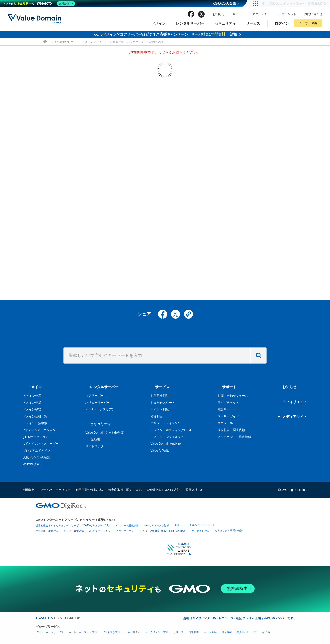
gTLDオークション (36, 437)
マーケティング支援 (157, 632)
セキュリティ (225, 23)
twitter (201, 14)
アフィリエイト (295, 402)
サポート (239, 14)
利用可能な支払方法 (89, 490)
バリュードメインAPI (165, 423)
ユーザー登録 (308, 23)
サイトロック (94, 446)
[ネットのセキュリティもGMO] (39, 4)
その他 (266, 632)
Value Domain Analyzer (166, 444)
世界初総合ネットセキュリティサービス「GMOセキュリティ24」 (73, 526)
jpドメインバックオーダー (41, 444)
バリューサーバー (97, 403)
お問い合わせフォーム (233, 396)
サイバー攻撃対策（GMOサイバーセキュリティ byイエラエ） (99, 531)
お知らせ (219, 14)
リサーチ (178, 632)
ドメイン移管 (32, 409)
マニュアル (260, 14)
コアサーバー (94, 396)
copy (188, 314)
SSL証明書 (93, 439)
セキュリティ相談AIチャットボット (195, 525)
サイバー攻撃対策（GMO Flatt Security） (163, 531)
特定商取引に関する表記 (125, 490)
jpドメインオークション (39, 430)
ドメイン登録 (32, 403)
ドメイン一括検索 (35, 423)
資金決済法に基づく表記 (163, 490)
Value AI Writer (161, 451)
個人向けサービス (247, 632)
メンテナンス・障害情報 (234, 437)
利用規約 (29, 490)
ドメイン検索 (32, 396)
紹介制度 (157, 416)
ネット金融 (210, 632)
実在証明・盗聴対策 (47, 531)
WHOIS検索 (31, 464)
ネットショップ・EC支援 (83, 632)
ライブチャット (286, 14)
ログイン (282, 23)
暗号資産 (227, 632)
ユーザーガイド (228, 416)
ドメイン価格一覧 (35, 416)
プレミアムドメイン (37, 451)
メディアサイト (295, 417)
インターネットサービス (49, 632)
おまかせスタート (163, 403)
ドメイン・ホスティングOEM (171, 430)
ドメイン (159, 23)
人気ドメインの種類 (37, 457)
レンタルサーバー (190, 23)
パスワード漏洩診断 (127, 526)
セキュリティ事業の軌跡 (229, 530)
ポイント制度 (160, 409)
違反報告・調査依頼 (231, 430)
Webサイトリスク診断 (157, 526)
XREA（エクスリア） (100, 409)
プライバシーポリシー (55, 490)
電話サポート (227, 409)
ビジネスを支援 (111, 632)
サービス (253, 23)
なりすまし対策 (201, 531)
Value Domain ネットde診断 (104, 433)
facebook (191, 14)
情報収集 (194, 632)
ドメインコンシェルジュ (167, 437)
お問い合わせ (313, 14)
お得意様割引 (160, 396)
